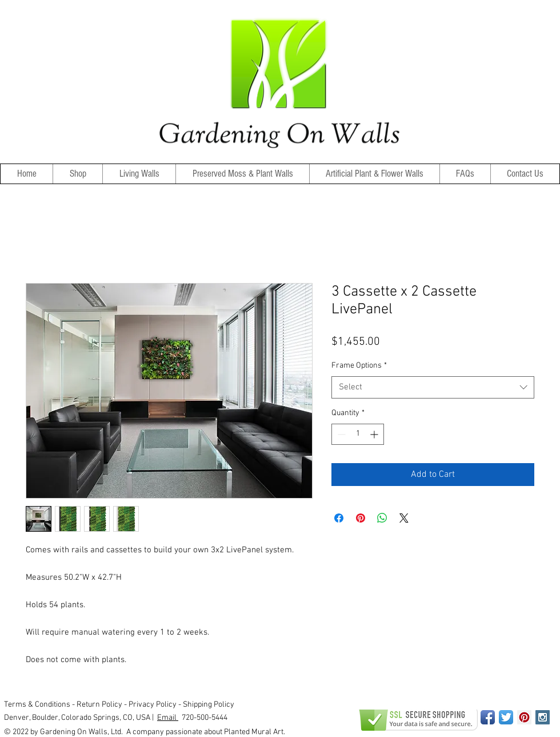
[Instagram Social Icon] (543, 717)
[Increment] (375, 434)
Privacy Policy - (156, 705)
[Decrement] (340, 434)
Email (168, 718)
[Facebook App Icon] (488, 717)
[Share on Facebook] (339, 518)
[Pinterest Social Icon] (524, 717)
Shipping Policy (209, 705)
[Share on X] (404, 518)
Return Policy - (103, 705)
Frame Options (359, 366)
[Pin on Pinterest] (361, 518)
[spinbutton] (358, 434)
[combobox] (433, 387)
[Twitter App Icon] (506, 717)
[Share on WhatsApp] (382, 518)
